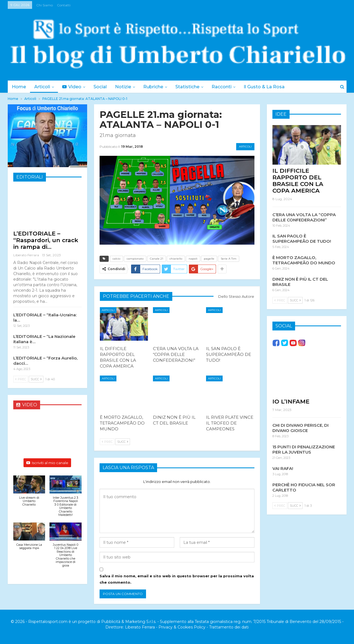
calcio (116, 259)
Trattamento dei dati (229, 627)
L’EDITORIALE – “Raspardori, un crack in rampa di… (46, 240)
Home (19, 87)
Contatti (64, 5)
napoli (193, 259)
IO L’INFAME (291, 401)
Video (73, 87)
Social (103, 87)
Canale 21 (157, 259)
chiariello (176, 259)
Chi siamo (45, 5)
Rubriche (157, 87)
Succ (123, 442)
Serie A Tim (229, 259)
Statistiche (192, 87)
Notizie (126, 87)
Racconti (227, 87)
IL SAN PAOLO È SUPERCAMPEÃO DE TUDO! (302, 239)
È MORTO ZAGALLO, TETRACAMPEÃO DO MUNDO (304, 260)
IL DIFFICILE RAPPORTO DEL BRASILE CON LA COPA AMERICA (298, 181)
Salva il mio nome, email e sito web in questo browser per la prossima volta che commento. (177, 579)
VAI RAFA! (283, 468)
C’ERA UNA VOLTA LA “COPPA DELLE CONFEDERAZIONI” (304, 217)
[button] (29, 494)
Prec (107, 442)
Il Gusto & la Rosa (271, 87)
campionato (135, 259)
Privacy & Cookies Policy (182, 627)
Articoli (43, 87)
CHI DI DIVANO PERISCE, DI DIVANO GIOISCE (300, 428)
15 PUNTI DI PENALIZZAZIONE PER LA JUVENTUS (304, 449)
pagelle (209, 259)
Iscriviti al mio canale (47, 463)
